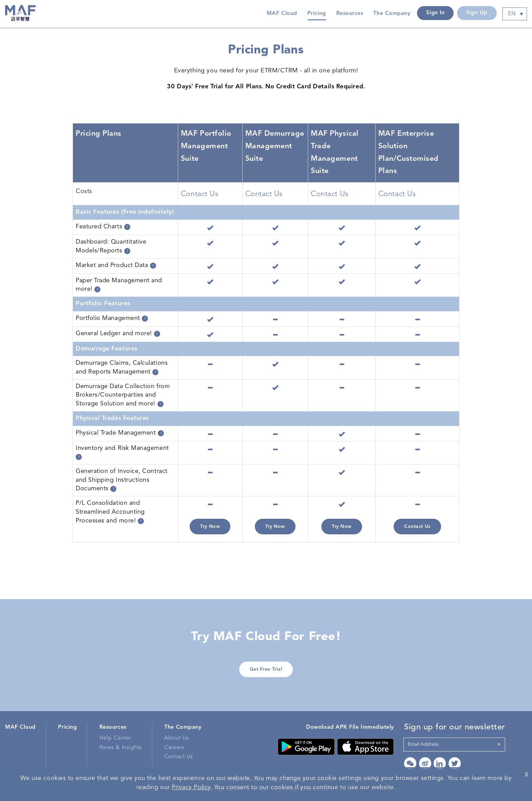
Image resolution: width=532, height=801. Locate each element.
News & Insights (121, 748)
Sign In (435, 13)
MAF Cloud (282, 14)
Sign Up (477, 13)
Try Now (210, 527)
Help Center (115, 738)
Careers (174, 748)
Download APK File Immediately (350, 727)
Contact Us (417, 527)
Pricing (317, 14)
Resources (113, 727)
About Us (176, 738)
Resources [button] (350, 14)
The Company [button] (392, 14)
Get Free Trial (266, 669)
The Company (183, 727)
